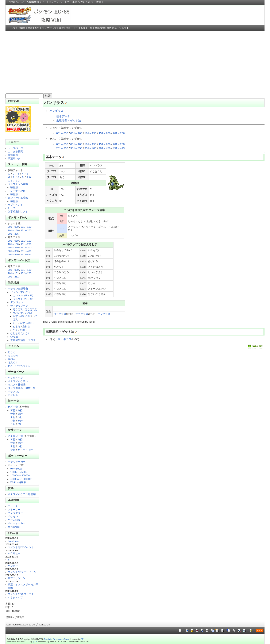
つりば (14, 337)
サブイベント (15, 205)
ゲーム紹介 (14, 520)
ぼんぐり (13, 362)
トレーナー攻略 (17, 191)
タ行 (20, 414)
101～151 (13, 273)
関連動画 (13, 155)
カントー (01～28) (23, 295)
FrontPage (13, 541)
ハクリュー (14, 553)
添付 (61, 28)
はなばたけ (31, 309)
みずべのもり (27, 323)
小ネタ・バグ (15, 378)
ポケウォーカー (17, 462)
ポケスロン (14, 392)
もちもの (13, 355)
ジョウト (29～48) (23, 299)
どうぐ (12, 352)
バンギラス (56, 111)
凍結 (30, 28)
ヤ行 (20, 421)
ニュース (13, 506)
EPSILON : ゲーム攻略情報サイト (28, 2)
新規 (83, 28)
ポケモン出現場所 (18, 289)
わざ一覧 (13, 407)
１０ (29, 177)
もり (15, 323)
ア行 (13, 410)
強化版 (14, 187)
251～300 (26, 247)
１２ (18, 181)
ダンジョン (17, 302)
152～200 (26, 273)
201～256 (13, 234)
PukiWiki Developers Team (57, 639)
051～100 (26, 227)
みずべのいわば (22, 316)
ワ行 (20, 424)
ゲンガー (13, 566)
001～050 (13, 227)
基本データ (63, 116)
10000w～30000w (20, 475)
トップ (12, 28)
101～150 (13, 230)
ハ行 (20, 417)
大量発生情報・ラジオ (23, 340)
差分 (37, 28)
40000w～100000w (21, 479)
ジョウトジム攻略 (18, 184)
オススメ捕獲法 (17, 385)
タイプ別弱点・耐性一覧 (22, 388)
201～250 (13, 247)
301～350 (13, 251)
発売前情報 (14, 527)
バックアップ (49, 28)
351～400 (26, 251)
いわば (29, 313)
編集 (23, 28)
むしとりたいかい (20, 333)
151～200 (26, 230)
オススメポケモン (18, 381)
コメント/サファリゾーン (22, 572)
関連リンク (14, 158)
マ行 (13, 421)
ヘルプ (123, 28)
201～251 (13, 277)
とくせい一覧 (15, 436)
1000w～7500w (19, 472)
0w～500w (16, 469)
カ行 (20, 410)
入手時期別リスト (18, 212)
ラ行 (13, 424)
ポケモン (13, 516)
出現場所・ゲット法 (69, 121)
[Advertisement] (135, 63)
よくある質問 (15, 151)
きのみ (12, 359)
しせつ (12, 208)
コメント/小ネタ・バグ (21, 594)
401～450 (13, 254)
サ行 (13, 414)
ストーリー (14, 509)
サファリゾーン (19, 306)
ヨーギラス (60, 314)
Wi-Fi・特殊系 (18, 482)
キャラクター (15, 513)
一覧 (90, 28)
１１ (10, 181)
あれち (26, 326)
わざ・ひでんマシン (19, 366)
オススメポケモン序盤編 (22, 494)
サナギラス (82, 314)
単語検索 (100, 28)
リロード (71, 28)
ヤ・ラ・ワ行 (25, 450)
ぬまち (17, 326)
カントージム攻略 (18, 198)
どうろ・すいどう (20, 292)
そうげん (18, 309)
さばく (24, 330)
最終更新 (112, 28)
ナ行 (13, 417)
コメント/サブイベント (21, 547)
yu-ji (35, 642)
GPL (83, 639)
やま (15, 330)
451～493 (26, 254)
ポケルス (13, 395)
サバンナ (18, 313)
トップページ (15, 148)
